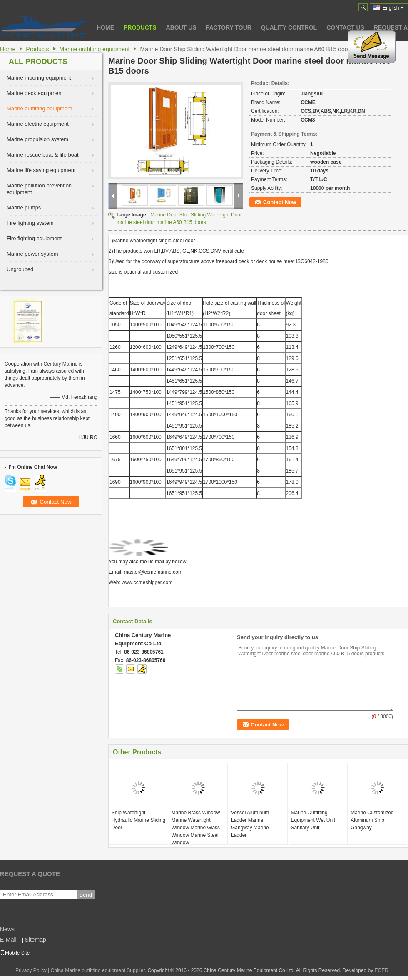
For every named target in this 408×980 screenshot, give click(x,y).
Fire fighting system (30, 223)
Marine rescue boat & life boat (43, 155)
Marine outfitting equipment (95, 49)
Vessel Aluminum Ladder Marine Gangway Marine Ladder (250, 824)
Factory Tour (229, 27)
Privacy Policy (31, 970)
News (7, 929)
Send (86, 895)
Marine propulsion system (37, 139)
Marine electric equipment (38, 124)
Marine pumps (24, 208)
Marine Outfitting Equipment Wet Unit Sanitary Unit (313, 820)
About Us (181, 27)
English (393, 8)
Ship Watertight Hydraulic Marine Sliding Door (138, 820)
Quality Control (289, 27)
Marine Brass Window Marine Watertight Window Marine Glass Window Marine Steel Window (195, 828)
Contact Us (345, 27)
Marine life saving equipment (41, 170)
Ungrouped (20, 269)
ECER (382, 970)
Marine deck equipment (35, 93)
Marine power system (32, 254)
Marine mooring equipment (39, 78)
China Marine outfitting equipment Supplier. (99, 970)
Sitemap (35, 940)
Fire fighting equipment (34, 238)
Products (140, 27)
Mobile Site (15, 953)
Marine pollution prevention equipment (39, 189)
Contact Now (280, 202)
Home (105, 27)
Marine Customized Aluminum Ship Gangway (372, 820)
